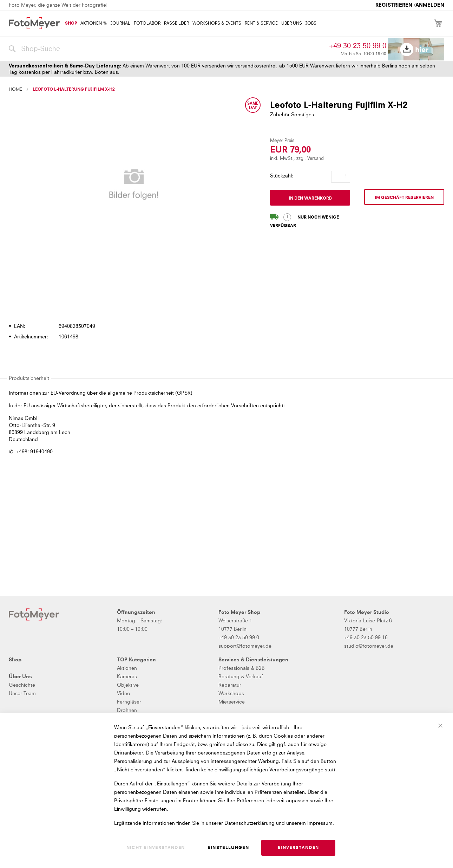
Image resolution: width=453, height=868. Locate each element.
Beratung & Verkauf (241, 677)
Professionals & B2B (242, 668)
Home (15, 90)
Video (124, 694)
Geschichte (22, 685)
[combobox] (167, 49)
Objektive (128, 685)
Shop (15, 660)
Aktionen (127, 668)
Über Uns (20, 677)
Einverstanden (298, 848)
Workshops (231, 694)
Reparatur (230, 685)
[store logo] (34, 23)
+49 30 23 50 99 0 (358, 46)
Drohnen (127, 711)
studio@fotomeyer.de (369, 646)
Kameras (127, 677)
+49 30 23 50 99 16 (366, 638)
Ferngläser (129, 702)
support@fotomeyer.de (245, 646)
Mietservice (232, 702)
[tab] (226, 306)
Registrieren (394, 5)
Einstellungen (228, 848)
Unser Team (22, 694)
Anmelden (430, 5)
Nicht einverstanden (156, 848)
